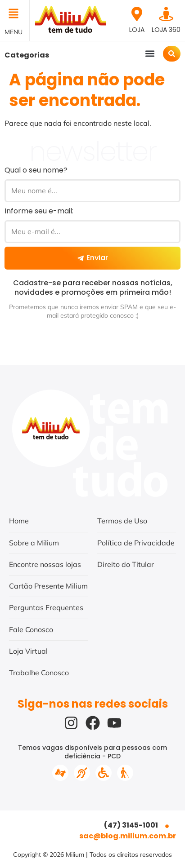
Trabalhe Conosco (39, 673)
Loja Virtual (28, 651)
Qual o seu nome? (36, 170)
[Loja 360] (166, 14)
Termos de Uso (122, 521)
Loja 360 (166, 30)
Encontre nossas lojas (45, 564)
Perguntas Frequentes (46, 607)
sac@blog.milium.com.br (128, 836)
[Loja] (137, 14)
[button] (15, 14)
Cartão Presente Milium (48, 586)
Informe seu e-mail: (39, 211)
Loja (137, 30)
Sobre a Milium (34, 543)
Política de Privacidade (136, 543)
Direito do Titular (126, 564)
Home (19, 521)
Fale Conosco (31, 629)
